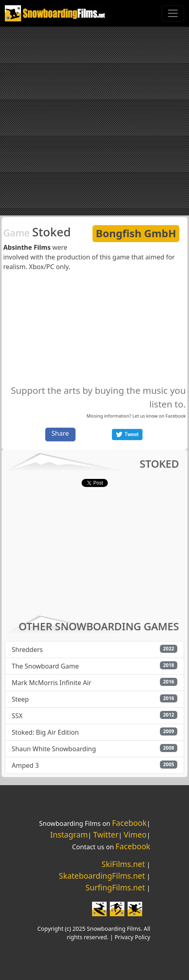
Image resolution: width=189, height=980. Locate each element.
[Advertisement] (94, 121)
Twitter (106, 835)
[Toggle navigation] (173, 13)
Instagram (69, 835)
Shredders (27, 650)
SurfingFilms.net (115, 887)
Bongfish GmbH (136, 233)
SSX (17, 716)
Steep (20, 699)
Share (60, 433)
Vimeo (135, 835)
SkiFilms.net (123, 864)
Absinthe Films (27, 247)
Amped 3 (25, 765)
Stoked (37, 232)
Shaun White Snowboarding (54, 749)
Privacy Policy (132, 937)
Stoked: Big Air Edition (45, 732)
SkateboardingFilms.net (102, 876)
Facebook (176, 416)
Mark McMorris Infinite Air (51, 683)
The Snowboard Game (45, 666)
